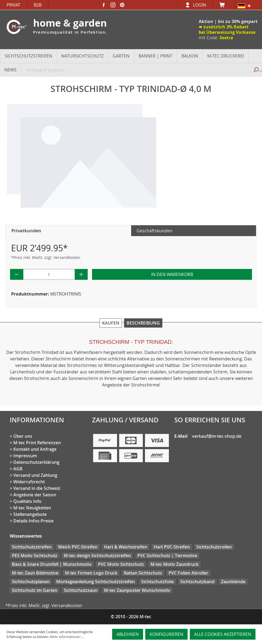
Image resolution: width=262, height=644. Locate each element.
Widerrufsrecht (29, 482)
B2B (38, 5)
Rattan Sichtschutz (143, 573)
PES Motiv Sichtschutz (35, 556)
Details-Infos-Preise (33, 521)
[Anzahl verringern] (17, 274)
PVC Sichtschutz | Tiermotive (167, 556)
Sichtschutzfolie (157, 582)
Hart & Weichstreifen (126, 547)
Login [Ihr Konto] (200, 5)
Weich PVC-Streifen (78, 547)
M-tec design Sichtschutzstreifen (97, 556)
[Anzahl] (49, 274)
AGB (18, 469)
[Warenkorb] (224, 5)
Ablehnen (128, 634)
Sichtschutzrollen (214, 547)
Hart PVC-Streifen (172, 547)
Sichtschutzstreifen (32, 547)
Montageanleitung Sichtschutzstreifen (95, 582)
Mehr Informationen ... (67, 637)
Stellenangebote (30, 514)
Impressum (25, 456)
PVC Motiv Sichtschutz (121, 564)
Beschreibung (143, 323)
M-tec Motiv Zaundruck (174, 564)
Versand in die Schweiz (37, 488)
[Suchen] (256, 70)
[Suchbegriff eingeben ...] (135, 70)
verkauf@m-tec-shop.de (217, 436)
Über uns (23, 436)
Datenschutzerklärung (36, 462)
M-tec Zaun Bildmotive (35, 573)
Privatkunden (26, 231)
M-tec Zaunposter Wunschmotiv (137, 590)
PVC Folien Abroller (188, 573)
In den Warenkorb (172, 274)
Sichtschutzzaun (81, 590)
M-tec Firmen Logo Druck (91, 573)
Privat (13, 5)
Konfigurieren (166, 634)
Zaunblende (233, 582)
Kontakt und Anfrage (35, 449)
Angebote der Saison (35, 495)
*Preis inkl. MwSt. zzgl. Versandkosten (46, 257)
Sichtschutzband (197, 582)
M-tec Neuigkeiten (32, 508)
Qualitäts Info (27, 501)
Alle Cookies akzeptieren (223, 634)
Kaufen (111, 323)
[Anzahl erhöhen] (81, 274)
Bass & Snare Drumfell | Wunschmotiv (52, 564)
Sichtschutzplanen (31, 582)
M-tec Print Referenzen (37, 443)
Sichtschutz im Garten (35, 590)
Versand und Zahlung (35, 475)
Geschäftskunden (154, 231)
